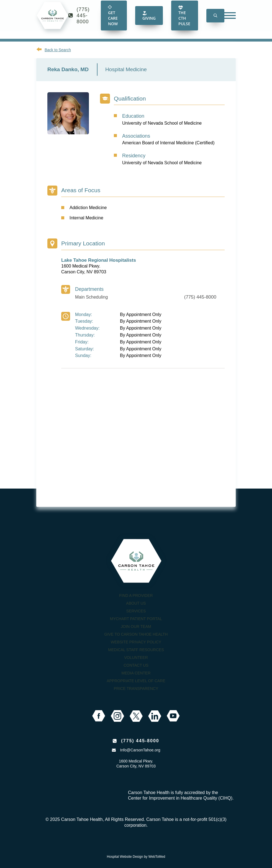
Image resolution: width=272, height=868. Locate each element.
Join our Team (136, 626)
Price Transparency (136, 689)
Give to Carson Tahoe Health (136, 634)
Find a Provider (136, 595)
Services (136, 611)
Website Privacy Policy (136, 642)
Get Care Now (113, 21)
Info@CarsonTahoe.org (140, 750)
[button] (215, 21)
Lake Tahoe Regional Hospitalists (99, 260)
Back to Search (58, 50)
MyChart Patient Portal (136, 619)
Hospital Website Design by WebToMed (136, 857)
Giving (149, 21)
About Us (136, 603)
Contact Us (136, 665)
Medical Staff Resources (136, 650)
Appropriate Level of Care (136, 681)
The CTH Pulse (184, 21)
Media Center (136, 673)
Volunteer (136, 658)
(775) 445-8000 (83, 20)
